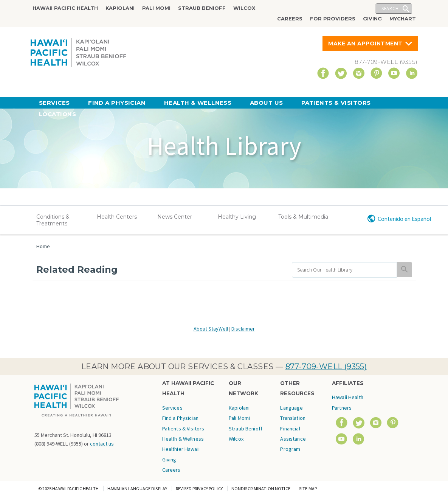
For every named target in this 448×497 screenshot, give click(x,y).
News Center (175, 217)
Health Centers (117, 217)
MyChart (403, 19)
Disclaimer (243, 329)
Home (43, 246)
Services (54, 103)
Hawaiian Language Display (137, 488)
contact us (102, 444)
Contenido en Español (404, 219)
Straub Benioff (202, 8)
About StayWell (211, 329)
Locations (57, 114)
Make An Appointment (365, 43)
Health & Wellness (198, 103)
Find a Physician (117, 103)
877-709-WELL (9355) (326, 367)
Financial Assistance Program (293, 439)
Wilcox (244, 8)
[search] (345, 270)
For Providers (333, 19)
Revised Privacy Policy (199, 488)
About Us (267, 103)
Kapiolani (120, 8)
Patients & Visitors (336, 103)
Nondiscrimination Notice (261, 488)
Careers (290, 19)
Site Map (308, 488)
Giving (372, 19)
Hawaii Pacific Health (65, 8)
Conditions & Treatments (53, 220)
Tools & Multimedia (303, 217)
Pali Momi (156, 8)
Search (390, 8)
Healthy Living (237, 217)
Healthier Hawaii (181, 449)
